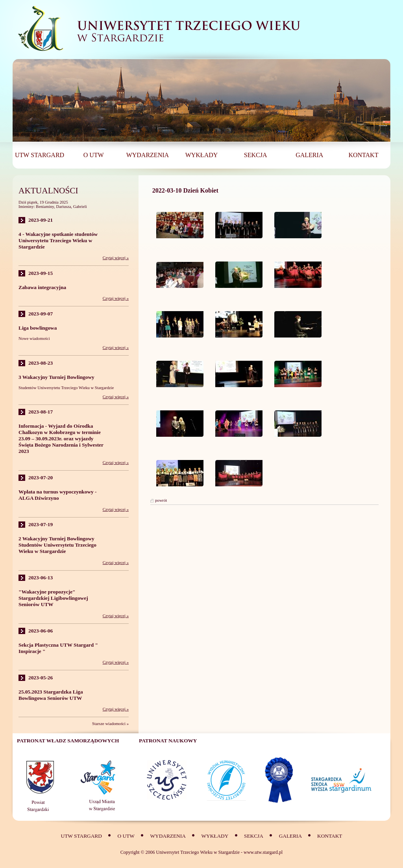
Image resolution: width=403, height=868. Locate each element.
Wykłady (215, 836)
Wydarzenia (168, 836)
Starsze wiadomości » (110, 724)
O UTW (126, 836)
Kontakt (330, 836)
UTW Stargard (81, 836)
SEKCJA (254, 836)
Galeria (291, 836)
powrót (161, 500)
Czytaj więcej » (116, 258)
